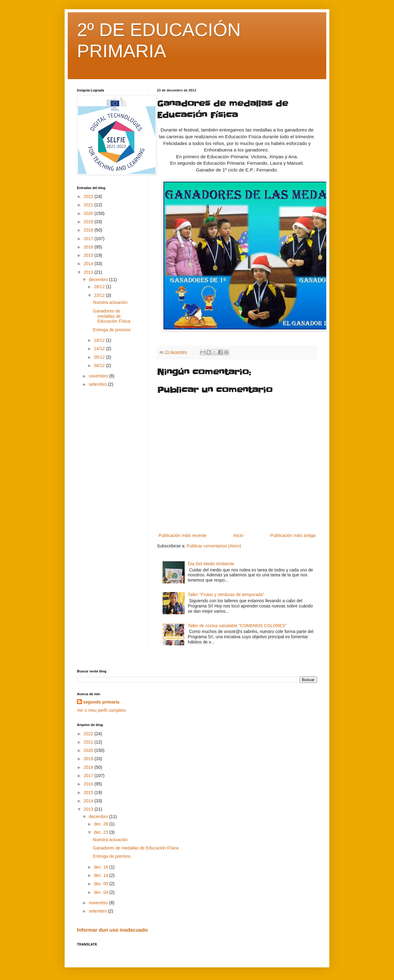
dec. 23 (102, 832)
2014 (89, 264)
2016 (89, 247)
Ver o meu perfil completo (101, 710)
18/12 (100, 340)
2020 (89, 213)
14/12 (100, 349)
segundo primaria (101, 702)
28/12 (100, 287)
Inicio (238, 535)
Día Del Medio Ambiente (211, 564)
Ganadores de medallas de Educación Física (112, 316)
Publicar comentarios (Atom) (214, 546)
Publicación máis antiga (293, 535)
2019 (89, 222)
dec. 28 (102, 824)
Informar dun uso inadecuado (112, 930)
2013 (89, 272)
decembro (99, 280)
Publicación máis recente (183, 535)
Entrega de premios (112, 330)
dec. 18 (102, 867)
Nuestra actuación (110, 302)
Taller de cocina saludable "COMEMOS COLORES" (237, 626)
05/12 (100, 357)
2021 (89, 205)
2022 (89, 196)
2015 (89, 255)
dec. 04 (102, 892)
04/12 (100, 365)
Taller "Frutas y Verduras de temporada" (226, 595)
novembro (99, 376)
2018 (89, 230)
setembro (98, 384)
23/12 (100, 295)
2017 (89, 239)
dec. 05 (102, 884)
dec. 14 (102, 875)
